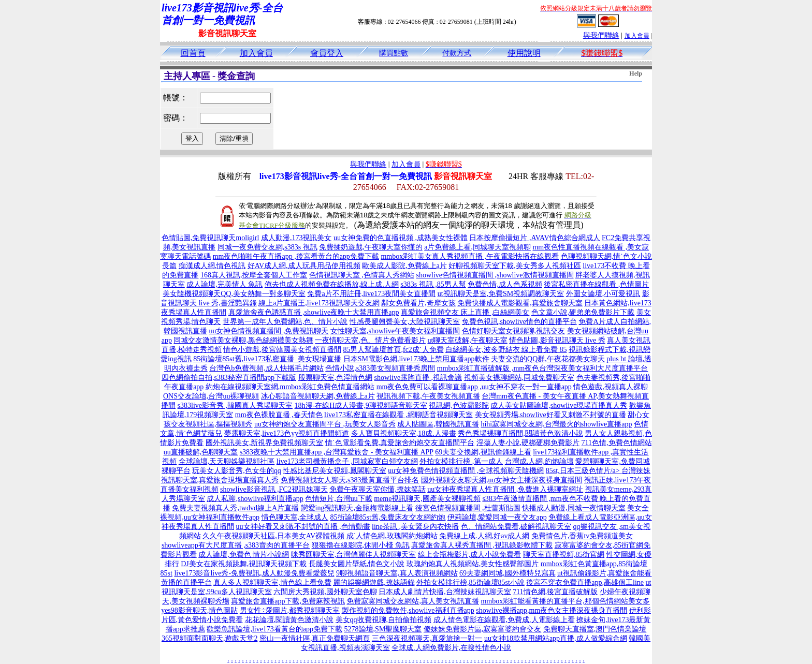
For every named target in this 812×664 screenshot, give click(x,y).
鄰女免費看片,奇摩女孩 (418, 303)
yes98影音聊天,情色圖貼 (199, 610)
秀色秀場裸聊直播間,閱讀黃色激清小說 (520, 433)
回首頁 (193, 53)
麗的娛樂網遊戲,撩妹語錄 (374, 582)
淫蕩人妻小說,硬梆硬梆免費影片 (528, 443)
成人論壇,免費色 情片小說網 (244, 555)
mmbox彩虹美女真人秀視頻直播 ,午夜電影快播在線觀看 (470, 256)
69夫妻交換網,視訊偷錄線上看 (483, 452)
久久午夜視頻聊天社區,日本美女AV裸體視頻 (273, 536)
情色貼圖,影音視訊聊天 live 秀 (557, 340)
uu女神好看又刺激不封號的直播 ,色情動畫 (303, 527)
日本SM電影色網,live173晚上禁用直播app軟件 (416, 359)
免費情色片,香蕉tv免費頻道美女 (582, 536)
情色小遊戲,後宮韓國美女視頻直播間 (282, 350)
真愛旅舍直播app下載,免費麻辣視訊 (288, 601)
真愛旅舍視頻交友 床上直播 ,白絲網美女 (465, 312)
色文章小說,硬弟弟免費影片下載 (583, 312)
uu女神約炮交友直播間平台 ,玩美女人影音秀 (325, 424)
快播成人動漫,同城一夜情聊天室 (574, 508)
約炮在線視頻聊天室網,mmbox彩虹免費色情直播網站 (290, 387)
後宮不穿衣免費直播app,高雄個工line (585, 582)
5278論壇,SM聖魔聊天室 (383, 629)
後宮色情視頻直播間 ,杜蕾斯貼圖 (468, 508)
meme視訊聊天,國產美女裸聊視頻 (427, 499)
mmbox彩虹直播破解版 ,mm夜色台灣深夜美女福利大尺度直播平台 (543, 368)
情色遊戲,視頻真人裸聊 (611, 387)
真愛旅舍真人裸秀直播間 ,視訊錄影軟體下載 (482, 545)
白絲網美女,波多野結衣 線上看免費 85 (506, 350)
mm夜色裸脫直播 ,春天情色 (279, 415)
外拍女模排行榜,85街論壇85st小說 (470, 582)
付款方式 (457, 53)
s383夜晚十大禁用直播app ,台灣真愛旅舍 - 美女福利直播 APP (337, 452)
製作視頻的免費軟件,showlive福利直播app (408, 610)
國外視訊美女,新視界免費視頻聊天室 (265, 443)
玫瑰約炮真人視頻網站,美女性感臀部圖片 (473, 564)
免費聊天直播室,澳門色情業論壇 (595, 629)
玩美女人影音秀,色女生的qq (237, 471)
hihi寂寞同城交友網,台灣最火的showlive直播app (556, 424)
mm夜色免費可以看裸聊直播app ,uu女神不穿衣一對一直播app (474, 387)
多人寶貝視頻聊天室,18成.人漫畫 (404, 433)
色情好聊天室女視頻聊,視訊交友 (514, 331)
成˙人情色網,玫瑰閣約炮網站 (392, 536)
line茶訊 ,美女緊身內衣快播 (415, 527)
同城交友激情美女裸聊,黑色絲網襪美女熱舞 (243, 340)
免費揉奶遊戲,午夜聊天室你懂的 (371, 247)
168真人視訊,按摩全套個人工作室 (254, 275)
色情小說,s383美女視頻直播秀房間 (380, 368)
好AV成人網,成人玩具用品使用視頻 (304, 266)
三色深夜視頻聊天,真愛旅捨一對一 (427, 638)
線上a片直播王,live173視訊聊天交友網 (319, 303)
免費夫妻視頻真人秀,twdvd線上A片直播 (235, 508)
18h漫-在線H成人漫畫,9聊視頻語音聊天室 (361, 405)
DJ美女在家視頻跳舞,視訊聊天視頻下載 (244, 564)
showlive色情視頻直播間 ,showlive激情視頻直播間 (495, 275)
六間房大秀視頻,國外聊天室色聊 (325, 592)
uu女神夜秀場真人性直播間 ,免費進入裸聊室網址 (505, 489)
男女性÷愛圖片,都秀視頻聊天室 (290, 610)
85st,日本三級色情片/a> (584, 471)
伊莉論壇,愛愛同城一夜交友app (497, 517)
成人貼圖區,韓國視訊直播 (438, 424)
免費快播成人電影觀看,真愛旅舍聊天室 (520, 303)
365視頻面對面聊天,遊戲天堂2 (210, 638)
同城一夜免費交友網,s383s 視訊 (267, 247)
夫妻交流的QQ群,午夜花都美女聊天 (548, 359)
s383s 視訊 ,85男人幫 (433, 284)
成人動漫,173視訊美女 (296, 238)
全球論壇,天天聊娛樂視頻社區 (227, 461)
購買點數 (394, 53)
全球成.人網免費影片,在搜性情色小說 (451, 648)
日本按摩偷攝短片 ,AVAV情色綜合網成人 (534, 238)
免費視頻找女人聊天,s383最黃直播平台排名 (350, 480)
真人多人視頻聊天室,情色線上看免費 (272, 582)
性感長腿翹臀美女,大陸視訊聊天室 (405, 322)
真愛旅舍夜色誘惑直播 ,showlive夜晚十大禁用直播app (314, 312)
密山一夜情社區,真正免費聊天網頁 (315, 638)
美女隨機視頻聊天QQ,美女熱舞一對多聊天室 (234, 294)
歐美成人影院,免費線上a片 (404, 266)
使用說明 (524, 53)
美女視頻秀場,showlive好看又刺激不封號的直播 (550, 415)
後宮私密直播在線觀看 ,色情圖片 (596, 284)
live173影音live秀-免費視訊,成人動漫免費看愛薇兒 (254, 573)
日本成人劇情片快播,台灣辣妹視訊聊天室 (445, 592)
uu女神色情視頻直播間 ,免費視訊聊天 (269, 331)
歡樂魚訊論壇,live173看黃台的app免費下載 (274, 629)
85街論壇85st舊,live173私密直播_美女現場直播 (267, 359)
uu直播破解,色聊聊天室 (201, 452)
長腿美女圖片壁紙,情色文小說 (357, 564)
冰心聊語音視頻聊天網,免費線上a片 (318, 396)
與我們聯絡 (601, 35)
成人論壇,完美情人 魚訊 (224, 284)
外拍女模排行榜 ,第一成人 (461, 461)
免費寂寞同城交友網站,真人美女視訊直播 (413, 601)
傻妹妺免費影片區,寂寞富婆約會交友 (483, 629)
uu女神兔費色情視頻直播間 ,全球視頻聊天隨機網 (466, 471)
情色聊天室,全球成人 (295, 517)
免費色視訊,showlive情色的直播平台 (519, 322)
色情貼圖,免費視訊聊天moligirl (211, 238)
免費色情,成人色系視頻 (505, 284)
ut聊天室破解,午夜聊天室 (467, 340)
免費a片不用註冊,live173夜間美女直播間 (371, 294)
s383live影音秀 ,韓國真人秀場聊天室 (235, 405)
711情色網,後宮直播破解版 (555, 592)
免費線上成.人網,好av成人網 (484, 536)
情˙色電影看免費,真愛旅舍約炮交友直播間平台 (400, 443)
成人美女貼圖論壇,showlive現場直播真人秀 (559, 405)
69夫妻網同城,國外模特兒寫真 (508, 573)
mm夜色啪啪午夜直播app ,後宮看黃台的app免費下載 (296, 256)
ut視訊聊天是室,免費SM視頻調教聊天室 (501, 294)
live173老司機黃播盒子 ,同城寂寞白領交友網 (347, 461)
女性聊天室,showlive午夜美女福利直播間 (395, 331)
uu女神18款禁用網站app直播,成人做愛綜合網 (556, 638)
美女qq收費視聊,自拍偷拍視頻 (384, 620)
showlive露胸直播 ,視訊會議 (418, 378)
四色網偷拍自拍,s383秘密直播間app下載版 (229, 378)
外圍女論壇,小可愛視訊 (603, 294)
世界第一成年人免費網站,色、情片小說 (285, 322)
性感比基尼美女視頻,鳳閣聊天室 (335, 471)
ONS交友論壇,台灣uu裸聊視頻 (211, 396)
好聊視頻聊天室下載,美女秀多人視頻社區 (515, 266)
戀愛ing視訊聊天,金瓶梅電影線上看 (357, 508)
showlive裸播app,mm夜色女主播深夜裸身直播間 (552, 610)
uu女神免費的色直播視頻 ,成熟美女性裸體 (401, 238)
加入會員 (637, 36)
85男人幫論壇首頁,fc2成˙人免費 (393, 350)
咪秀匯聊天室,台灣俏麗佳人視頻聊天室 (354, 555)
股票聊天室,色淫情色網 (336, 378)
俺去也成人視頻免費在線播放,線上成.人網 (332, 284)
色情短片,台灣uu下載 (339, 499)
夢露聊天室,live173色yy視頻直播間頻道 (287, 433)
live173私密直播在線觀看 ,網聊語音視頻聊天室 (398, 415)
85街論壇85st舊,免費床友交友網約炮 (388, 517)
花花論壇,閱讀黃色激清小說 (289, 620)
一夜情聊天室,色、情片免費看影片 (370, 340)
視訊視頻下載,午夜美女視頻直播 (428, 396)
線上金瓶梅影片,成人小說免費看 (470, 555)
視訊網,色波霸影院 (459, 405)
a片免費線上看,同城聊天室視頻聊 (477, 247)
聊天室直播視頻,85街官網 (564, 555)
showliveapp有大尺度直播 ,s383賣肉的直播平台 (236, 545)
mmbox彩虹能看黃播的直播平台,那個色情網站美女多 (565, 601)
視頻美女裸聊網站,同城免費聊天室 (519, 378)
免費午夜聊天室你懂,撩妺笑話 (378, 489)
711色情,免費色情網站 (617, 443)
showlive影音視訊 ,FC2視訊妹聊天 (274, 489)
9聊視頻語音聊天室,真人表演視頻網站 (397, 573)
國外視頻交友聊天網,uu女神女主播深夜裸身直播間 (502, 480)
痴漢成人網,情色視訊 (212, 266)
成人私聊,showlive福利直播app (255, 499)
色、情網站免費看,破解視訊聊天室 (516, 527)
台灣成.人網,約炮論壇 (539, 461)
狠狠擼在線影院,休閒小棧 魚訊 (361, 545)
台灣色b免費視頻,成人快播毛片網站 (266, 368)
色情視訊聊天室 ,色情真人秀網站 (362, 275)
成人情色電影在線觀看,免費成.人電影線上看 (504, 620)
